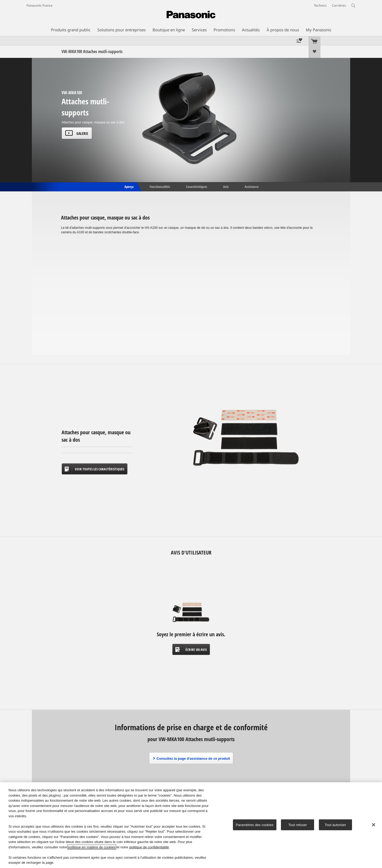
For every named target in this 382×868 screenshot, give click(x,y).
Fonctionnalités (160, 186)
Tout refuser (298, 825)
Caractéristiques (197, 186)
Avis (226, 186)
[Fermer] (374, 825)
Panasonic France (40, 5)
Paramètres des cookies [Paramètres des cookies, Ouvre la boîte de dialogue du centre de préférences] (255, 825)
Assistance (252, 186)
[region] (191, 825)
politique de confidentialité (149, 847)
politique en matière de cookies (92, 847)
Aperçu (129, 186)
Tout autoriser (335, 825)
